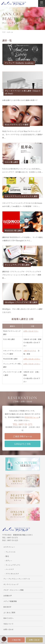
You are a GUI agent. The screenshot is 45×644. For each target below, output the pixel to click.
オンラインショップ (11, 584)
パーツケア (10, 569)
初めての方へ (8, 618)
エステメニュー (9, 547)
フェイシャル (10, 552)
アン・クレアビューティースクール (17, 579)
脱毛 (7, 556)
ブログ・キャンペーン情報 (14, 590)
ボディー (9, 561)
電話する (4, 642)
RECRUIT (8, 607)
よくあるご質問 (9, 613)
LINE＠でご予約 (22, 444)
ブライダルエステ (12, 574)
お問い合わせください (32, 359)
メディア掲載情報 (10, 601)
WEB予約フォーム (32, 417)
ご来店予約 (16, 640)
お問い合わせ (34, 640)
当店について (8, 624)
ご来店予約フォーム (22, 436)
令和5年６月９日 (30, 351)
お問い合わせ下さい (31, 331)
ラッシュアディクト (13, 565)
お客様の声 (8, 596)
